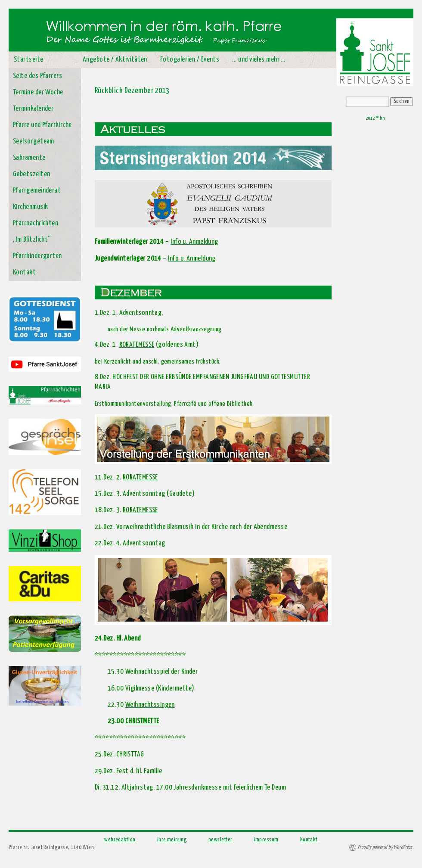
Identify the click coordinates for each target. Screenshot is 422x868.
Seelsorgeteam (34, 142)
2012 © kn (375, 118)
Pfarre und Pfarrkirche (42, 125)
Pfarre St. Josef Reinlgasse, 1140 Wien (51, 848)
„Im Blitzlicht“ (32, 240)
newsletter (220, 840)
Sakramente (29, 158)
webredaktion (120, 840)
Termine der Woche (38, 92)
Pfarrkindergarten (37, 256)
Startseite (29, 60)
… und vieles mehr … (259, 60)
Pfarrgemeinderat (37, 191)
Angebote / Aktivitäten (115, 60)
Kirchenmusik (30, 207)
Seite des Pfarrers (37, 76)
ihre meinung (172, 840)
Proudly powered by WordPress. (386, 847)
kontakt (309, 840)
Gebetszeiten (31, 174)
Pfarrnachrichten (36, 223)
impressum (266, 840)
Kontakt (24, 272)
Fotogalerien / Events (190, 60)
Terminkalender (33, 109)
